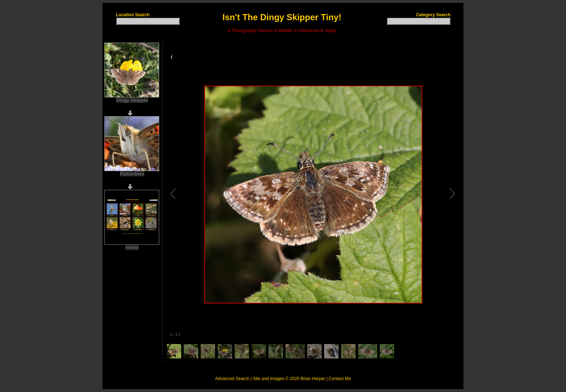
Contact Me (340, 379)
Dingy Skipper (132, 100)
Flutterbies (132, 174)
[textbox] (148, 21)
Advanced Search (232, 379)
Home (132, 247)
